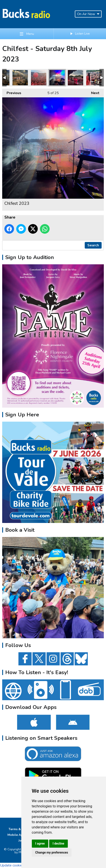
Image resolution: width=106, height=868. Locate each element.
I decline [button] (58, 843)
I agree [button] (40, 843)
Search (93, 245)
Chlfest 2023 (20, 78)
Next (93, 92)
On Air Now (88, 14)
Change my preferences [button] (52, 852)
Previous (12, 92)
